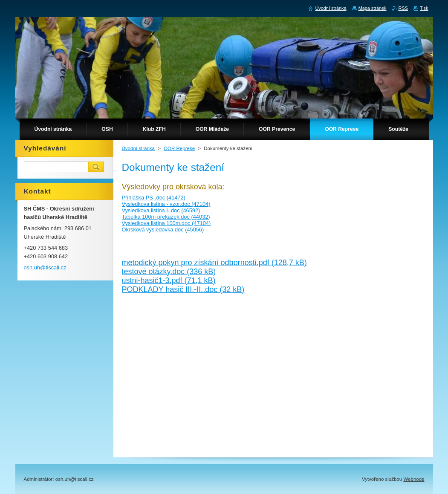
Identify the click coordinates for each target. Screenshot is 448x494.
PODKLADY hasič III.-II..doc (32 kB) (183, 289)
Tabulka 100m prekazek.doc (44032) (166, 217)
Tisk (424, 8)
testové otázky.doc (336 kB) (169, 272)
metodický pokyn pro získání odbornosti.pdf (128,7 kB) (214, 263)
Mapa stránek (373, 8)
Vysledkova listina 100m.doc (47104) (166, 223)
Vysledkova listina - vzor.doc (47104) (166, 204)
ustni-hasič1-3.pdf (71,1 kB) (169, 280)
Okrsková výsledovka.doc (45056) (163, 230)
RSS (403, 8)
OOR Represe (179, 148)
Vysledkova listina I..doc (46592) (161, 210)
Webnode (414, 479)
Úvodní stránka (138, 148)
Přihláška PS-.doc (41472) (154, 198)
